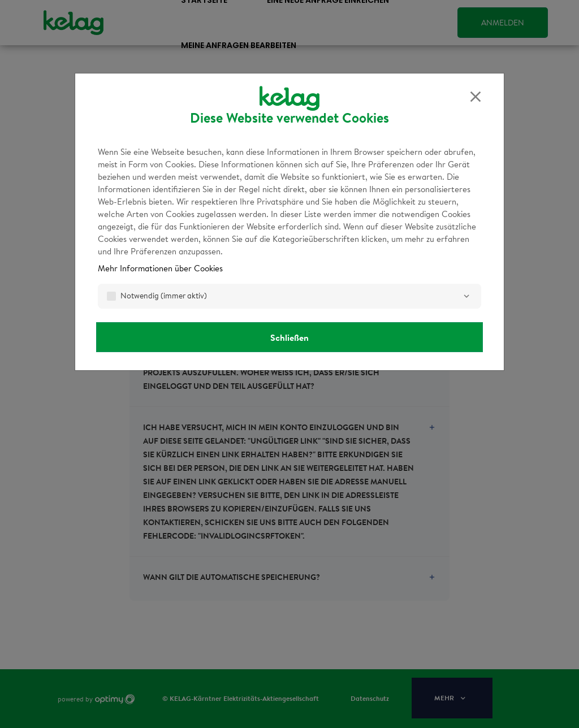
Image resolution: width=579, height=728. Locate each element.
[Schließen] (476, 97)
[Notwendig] (466, 296)
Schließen (289, 337)
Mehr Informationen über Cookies (160, 268)
